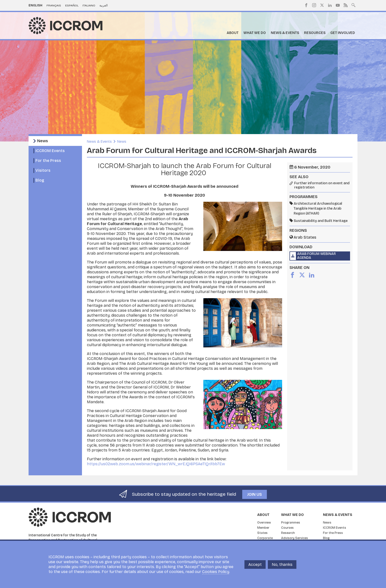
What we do (255, 33)
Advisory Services (295, 538)
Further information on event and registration (322, 185)
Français (54, 5)
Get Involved (343, 33)
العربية (104, 5)
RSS (346, 5)
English (35, 5)
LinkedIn (330, 5)
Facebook (306, 5)
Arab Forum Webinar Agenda (316, 256)
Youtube (338, 5)
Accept (255, 565)
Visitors (43, 170)
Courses (287, 528)
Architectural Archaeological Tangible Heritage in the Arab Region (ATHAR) (318, 209)
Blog (40, 180)
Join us (255, 494)
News (43, 141)
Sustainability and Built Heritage (321, 221)
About (233, 33)
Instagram (314, 5)
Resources (315, 33)
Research (288, 533)
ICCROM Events (50, 151)
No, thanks (282, 565)
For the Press (48, 161)
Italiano (89, 5)
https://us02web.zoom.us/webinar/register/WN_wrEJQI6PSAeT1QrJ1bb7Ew (156, 464)
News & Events (285, 33)
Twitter (322, 5)
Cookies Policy (216, 572)
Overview (264, 523)
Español (72, 5)
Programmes (291, 523)
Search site (354, 5)
